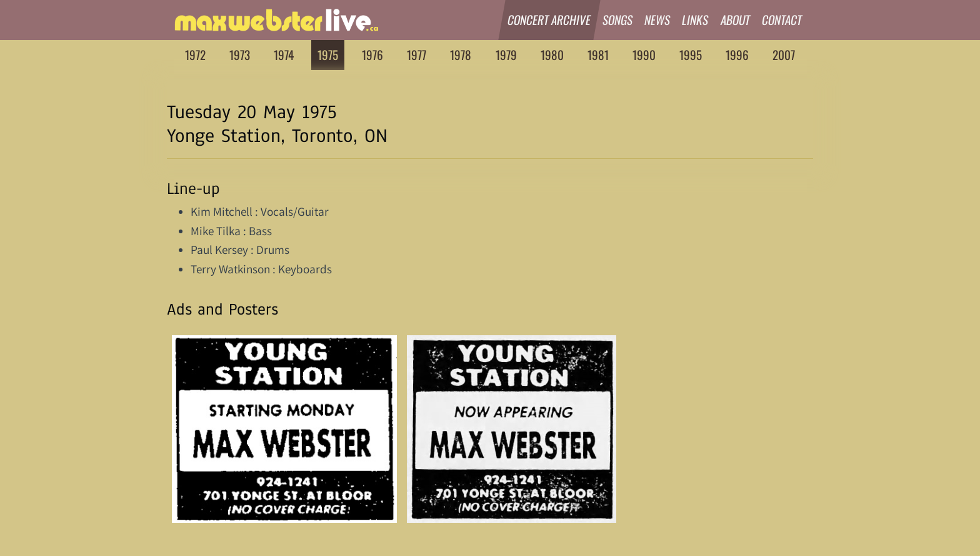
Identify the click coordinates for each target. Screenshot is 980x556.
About (736, 20)
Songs (618, 20)
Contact (782, 20)
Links (696, 20)
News (657, 20)
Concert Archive (549, 20)
